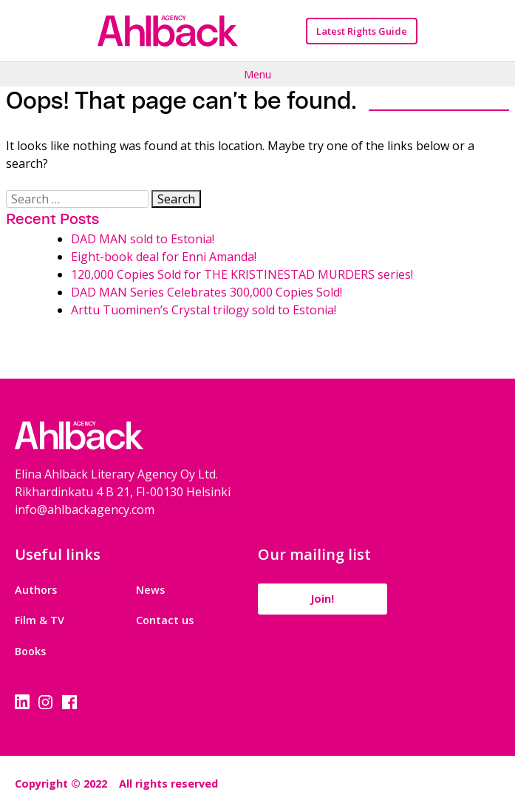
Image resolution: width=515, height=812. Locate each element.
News (150, 590)
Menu (257, 74)
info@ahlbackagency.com (85, 510)
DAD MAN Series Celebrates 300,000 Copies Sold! (207, 292)
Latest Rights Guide (362, 31)
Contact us (165, 620)
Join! (322, 599)
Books (30, 651)
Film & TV (40, 620)
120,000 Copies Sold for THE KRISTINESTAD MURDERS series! (242, 274)
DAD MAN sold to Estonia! (143, 239)
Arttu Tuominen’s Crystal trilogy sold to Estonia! (204, 310)
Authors (36, 590)
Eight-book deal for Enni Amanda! (164, 257)
